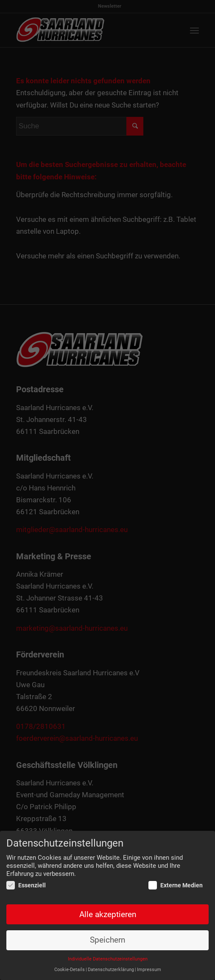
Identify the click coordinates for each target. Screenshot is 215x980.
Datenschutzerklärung (111, 970)
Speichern (107, 940)
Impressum (149, 970)
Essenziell (26, 886)
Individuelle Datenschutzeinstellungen (108, 959)
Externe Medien (176, 886)
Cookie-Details (70, 970)
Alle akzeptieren (108, 915)
